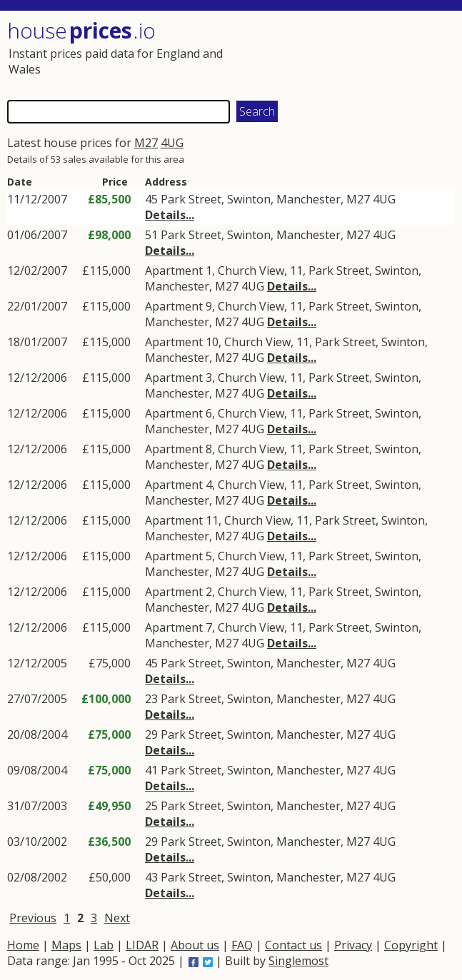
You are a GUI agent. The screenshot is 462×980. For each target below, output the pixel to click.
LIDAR (142, 945)
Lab (104, 945)
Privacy (353, 945)
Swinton (249, 199)
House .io (81, 30)
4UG (172, 143)
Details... (170, 215)
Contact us (293, 945)
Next (117, 918)
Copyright (411, 945)
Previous (33, 918)
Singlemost (298, 961)
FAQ (242, 945)
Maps (66, 945)
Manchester (308, 199)
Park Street (191, 199)
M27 (146, 143)
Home (23, 945)
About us (195, 945)
